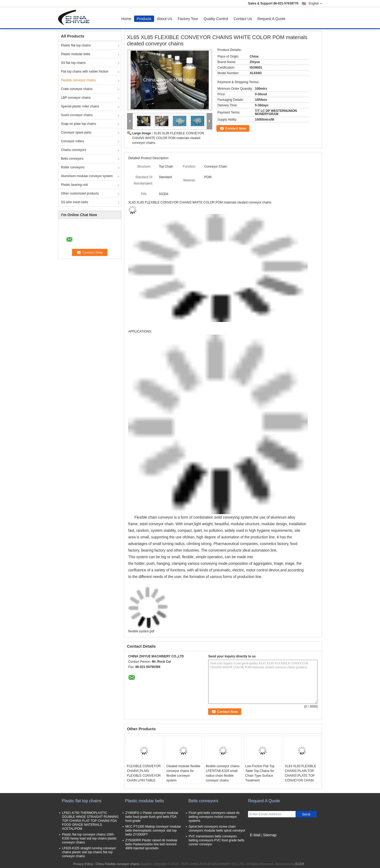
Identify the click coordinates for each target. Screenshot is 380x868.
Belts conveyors (72, 159)
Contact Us (243, 19)
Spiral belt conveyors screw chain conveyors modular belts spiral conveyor (217, 829)
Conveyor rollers (72, 141)
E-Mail (255, 835)
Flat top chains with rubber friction (85, 72)
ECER (300, 864)
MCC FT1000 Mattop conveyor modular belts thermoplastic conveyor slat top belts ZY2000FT (153, 831)
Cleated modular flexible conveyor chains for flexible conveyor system (183, 773)
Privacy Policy (83, 864)
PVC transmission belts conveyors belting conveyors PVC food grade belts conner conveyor (217, 840)
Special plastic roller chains (80, 106)
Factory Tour (188, 19)
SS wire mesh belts (75, 202)
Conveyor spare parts (76, 132)
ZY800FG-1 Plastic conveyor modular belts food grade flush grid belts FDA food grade (152, 817)
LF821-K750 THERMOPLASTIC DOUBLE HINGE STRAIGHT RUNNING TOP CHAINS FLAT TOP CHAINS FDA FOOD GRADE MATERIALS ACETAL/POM (90, 821)
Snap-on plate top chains (79, 124)
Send (306, 814)
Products (144, 19)
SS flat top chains (73, 63)
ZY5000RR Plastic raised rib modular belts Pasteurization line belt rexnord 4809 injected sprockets (151, 844)
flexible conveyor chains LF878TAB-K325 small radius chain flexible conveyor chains (223, 773)
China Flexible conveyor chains (117, 864)
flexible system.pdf (141, 631)
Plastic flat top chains (76, 45)
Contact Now (236, 128)
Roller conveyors (73, 167)
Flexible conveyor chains (78, 80)
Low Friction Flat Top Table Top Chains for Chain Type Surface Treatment (260, 773)
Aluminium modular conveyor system (87, 176)
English (315, 3)
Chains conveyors (73, 150)
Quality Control (216, 19)
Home (126, 19)
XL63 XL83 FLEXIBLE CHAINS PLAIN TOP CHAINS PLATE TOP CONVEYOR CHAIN (300, 773)
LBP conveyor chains (76, 98)
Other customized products (80, 193)
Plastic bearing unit (74, 185)
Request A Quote (272, 19)
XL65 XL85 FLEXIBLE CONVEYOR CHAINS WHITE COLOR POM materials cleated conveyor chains (168, 138)
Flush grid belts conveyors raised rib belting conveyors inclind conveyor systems (214, 817)
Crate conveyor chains (77, 89)
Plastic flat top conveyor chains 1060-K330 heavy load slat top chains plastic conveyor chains (89, 838)
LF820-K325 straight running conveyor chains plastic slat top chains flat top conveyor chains (89, 852)
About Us (165, 19)
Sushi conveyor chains (77, 115)
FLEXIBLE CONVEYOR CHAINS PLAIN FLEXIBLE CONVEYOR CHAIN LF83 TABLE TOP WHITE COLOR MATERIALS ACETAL (144, 778)
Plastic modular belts (76, 54)
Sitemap (270, 835)
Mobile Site (257, 842)
